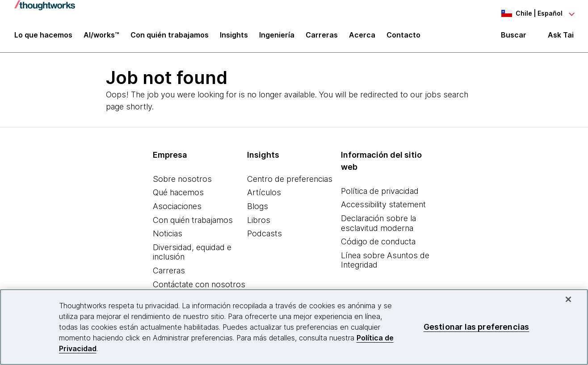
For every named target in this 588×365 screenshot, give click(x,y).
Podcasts (265, 234)
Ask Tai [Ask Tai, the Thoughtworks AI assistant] (561, 36)
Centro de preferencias (290, 180)
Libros (259, 221)
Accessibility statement (383, 206)
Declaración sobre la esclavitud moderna (378, 224)
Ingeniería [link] (277, 37)
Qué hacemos (178, 194)
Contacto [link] (403, 37)
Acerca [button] (362, 37)
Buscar (514, 37)
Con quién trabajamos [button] (170, 37)
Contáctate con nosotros (199, 285)
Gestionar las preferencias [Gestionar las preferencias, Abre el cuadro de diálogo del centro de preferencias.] (477, 327)
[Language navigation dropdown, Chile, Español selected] (525, 13)
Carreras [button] (322, 37)
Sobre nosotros (182, 180)
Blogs (258, 207)
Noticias (168, 234)
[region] (294, 327)
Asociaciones (177, 207)
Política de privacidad (380, 192)
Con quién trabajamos (193, 221)
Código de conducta (378, 242)
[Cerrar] (568, 299)
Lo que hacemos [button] (43, 37)
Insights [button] (234, 37)
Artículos (264, 194)
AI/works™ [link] (101, 37)
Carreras (169, 271)
